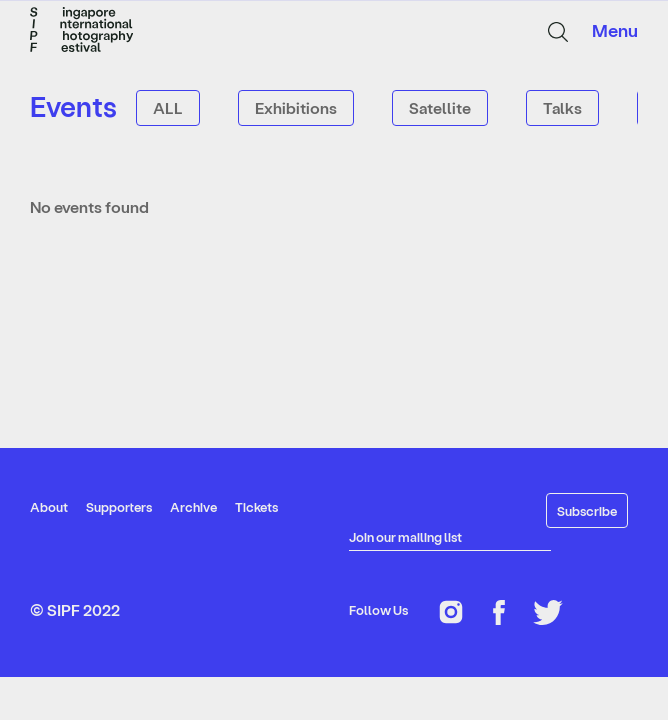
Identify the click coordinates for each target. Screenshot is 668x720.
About (49, 506)
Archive (193, 506)
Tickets (256, 506)
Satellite (440, 107)
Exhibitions (296, 107)
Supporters (119, 506)
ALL (168, 107)
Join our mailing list (405, 536)
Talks (562, 107)
